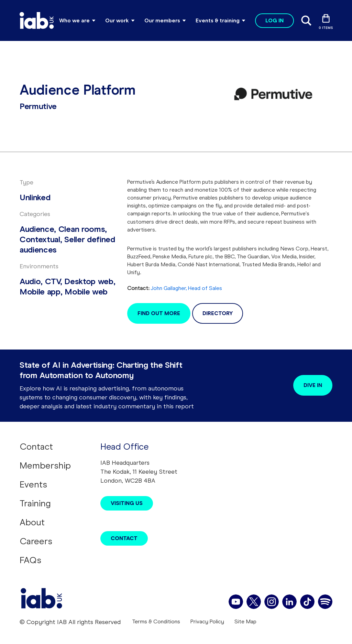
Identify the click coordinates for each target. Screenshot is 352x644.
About (32, 522)
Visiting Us (127, 503)
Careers (36, 541)
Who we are (74, 20)
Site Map (245, 621)
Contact (36, 447)
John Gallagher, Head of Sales (186, 288)
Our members (162, 20)
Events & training (218, 20)
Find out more (159, 313)
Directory (218, 313)
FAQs (30, 560)
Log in (274, 20)
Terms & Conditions (156, 621)
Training (35, 503)
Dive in (313, 385)
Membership (45, 465)
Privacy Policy (207, 621)
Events (33, 484)
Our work (117, 20)
